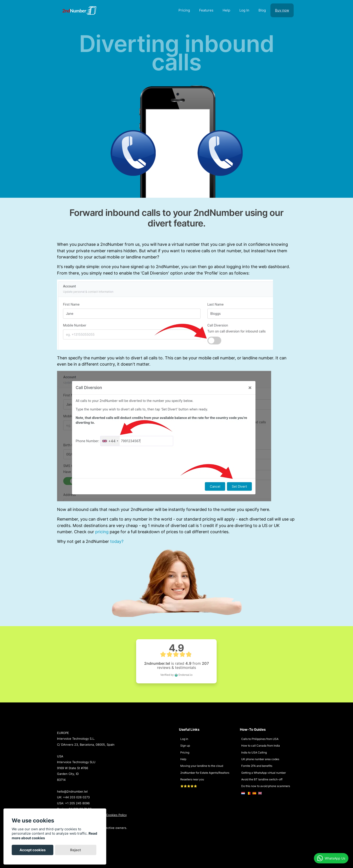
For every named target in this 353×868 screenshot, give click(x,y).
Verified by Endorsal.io (176, 675)
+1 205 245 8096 (77, 803)
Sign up (185, 746)
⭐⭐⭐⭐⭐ (189, 786)
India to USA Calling (254, 753)
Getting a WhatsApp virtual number (264, 773)
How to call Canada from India (261, 746)
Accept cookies (33, 850)
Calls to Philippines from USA (260, 739)
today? (117, 541)
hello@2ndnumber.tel (72, 792)
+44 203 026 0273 (76, 797)
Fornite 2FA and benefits (257, 766)
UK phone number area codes (260, 759)
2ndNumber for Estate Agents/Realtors (205, 773)
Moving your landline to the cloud (202, 766)
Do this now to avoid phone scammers (266, 786)
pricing (102, 532)
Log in (184, 739)
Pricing (185, 753)
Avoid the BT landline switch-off (262, 779)
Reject (76, 850)
